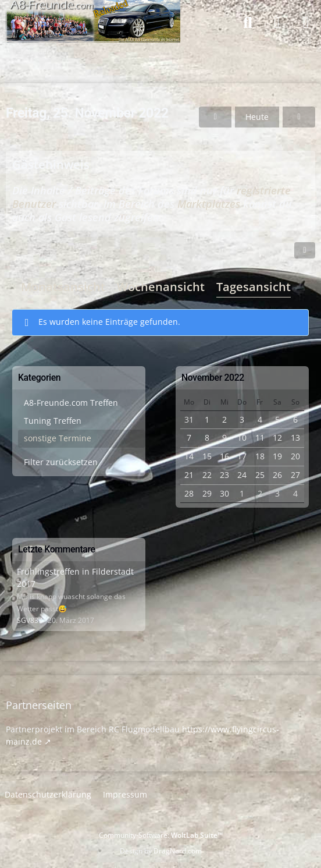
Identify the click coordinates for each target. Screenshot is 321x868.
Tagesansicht (254, 287)
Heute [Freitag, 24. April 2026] (257, 117)
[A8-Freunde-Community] (93, 12)
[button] (305, 250)
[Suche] (248, 23)
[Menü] (306, 23)
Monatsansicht (63, 287)
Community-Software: (161, 835)
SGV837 (30, 620)
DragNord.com (178, 851)
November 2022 (213, 378)
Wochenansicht (161, 287)
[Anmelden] (277, 23)
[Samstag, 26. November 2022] (299, 117)
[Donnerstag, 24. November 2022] (215, 117)
